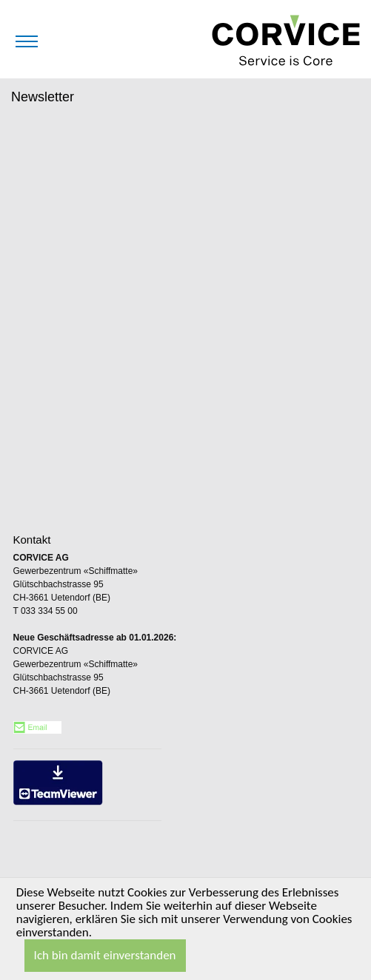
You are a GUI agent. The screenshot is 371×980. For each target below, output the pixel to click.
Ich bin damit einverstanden (105, 955)
